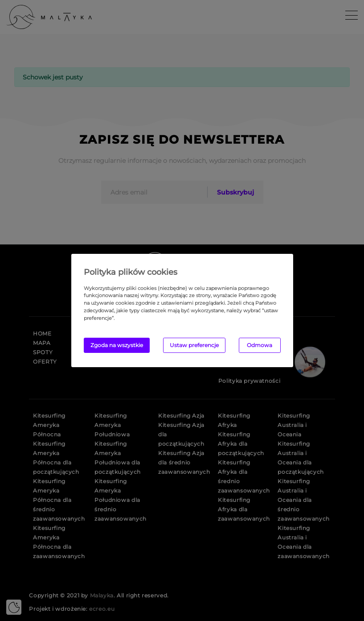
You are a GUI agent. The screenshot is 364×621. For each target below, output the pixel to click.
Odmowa (260, 345)
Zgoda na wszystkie (117, 345)
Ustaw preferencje (194, 345)
